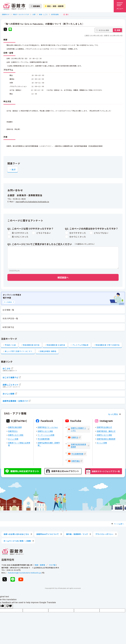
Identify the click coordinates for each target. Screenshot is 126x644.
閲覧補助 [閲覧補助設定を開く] (35, 6)
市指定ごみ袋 (10, 345)
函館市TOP (6, 14)
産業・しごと (43, 14)
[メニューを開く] (120, 6)
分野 (34, 14)
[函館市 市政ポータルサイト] (15, 6)
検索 (119, 30)
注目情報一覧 (8, 310)
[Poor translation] (9, 606)
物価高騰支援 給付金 (31, 345)
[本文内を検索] (109, 30)
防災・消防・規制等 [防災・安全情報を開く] (54, 6)
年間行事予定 (8, 327)
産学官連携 (55, 14)
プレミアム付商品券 (80, 345)
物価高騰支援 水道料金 (56, 345)
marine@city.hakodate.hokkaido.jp (32, 202)
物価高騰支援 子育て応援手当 (108, 345)
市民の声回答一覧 (10, 318)
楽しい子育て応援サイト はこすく (19, 351)
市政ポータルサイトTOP (21, 14)
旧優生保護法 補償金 (48, 351)
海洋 (14, 169)
